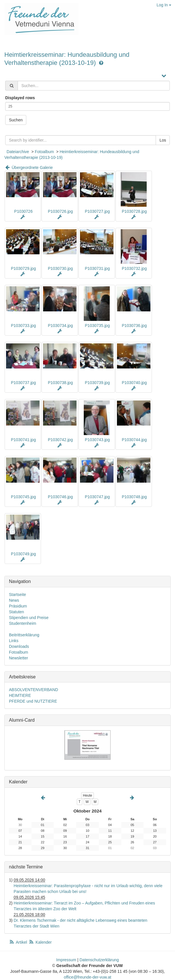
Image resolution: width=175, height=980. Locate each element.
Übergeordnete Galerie (29, 168)
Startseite (17, 595)
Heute (87, 795)
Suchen (16, 120)
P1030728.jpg (134, 211)
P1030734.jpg (60, 326)
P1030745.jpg (23, 497)
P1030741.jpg (23, 440)
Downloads (19, 646)
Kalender (40, 942)
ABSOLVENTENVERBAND (33, 690)
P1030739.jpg (97, 383)
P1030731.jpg (97, 268)
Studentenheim (23, 623)
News (14, 600)
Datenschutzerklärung (99, 960)
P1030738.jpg (60, 383)
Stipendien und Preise (29, 618)
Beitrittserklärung (24, 635)
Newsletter (18, 658)
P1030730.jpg (60, 268)
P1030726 (23, 211)
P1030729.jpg (23, 268)
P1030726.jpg (60, 211)
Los (163, 140)
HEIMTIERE (20, 695)
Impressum (66, 960)
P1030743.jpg (97, 440)
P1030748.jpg (134, 497)
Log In (164, 5)
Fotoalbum (44, 152)
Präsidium (18, 606)
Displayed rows (20, 98)
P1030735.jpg (97, 326)
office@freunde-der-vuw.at (87, 977)
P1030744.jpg (134, 440)
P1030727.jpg (97, 211)
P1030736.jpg (134, 326)
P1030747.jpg (97, 497)
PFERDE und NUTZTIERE (33, 701)
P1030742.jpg (60, 440)
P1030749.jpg (23, 554)
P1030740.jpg (134, 383)
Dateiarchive (18, 152)
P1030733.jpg (23, 326)
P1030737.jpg (23, 383)
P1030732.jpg (134, 268)
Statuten (16, 612)
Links (14, 641)
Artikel (18, 942)
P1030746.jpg (60, 497)
